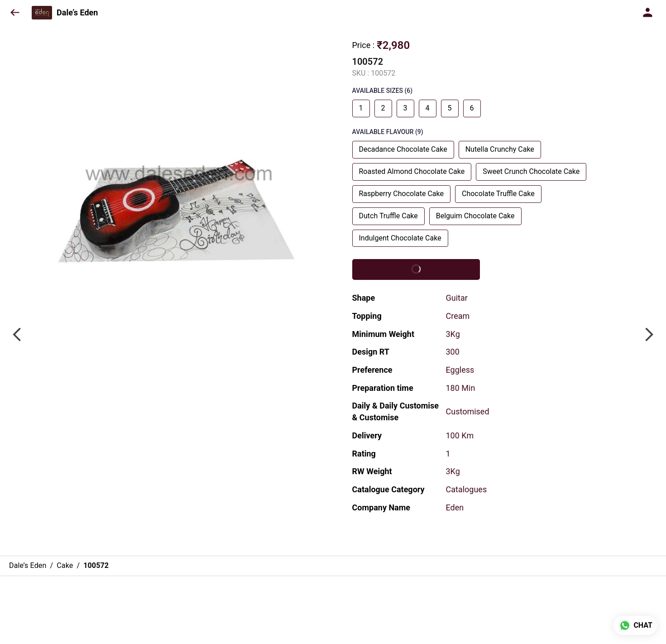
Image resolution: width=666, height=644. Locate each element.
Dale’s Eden (77, 13)
